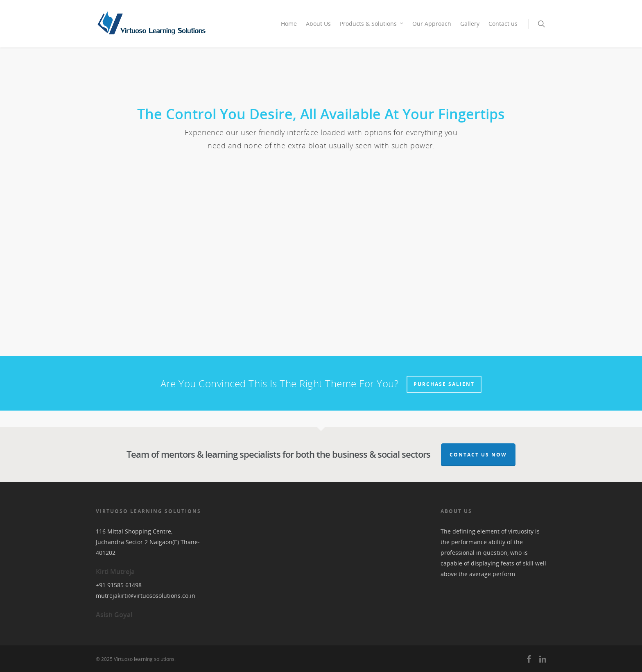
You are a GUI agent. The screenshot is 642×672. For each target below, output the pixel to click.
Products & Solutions (372, 24)
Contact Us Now (478, 455)
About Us (318, 24)
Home (289, 24)
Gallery (470, 24)
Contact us (503, 24)
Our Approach (432, 24)
